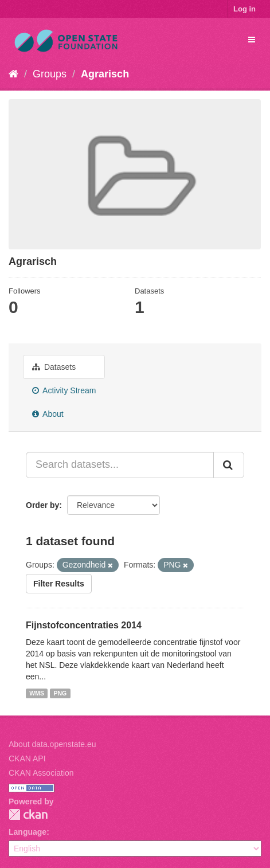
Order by (42, 505)
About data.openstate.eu (52, 744)
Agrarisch (105, 74)
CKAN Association (41, 773)
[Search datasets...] (120, 465)
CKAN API (27, 758)
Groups (50, 74)
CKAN (28, 814)
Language (28, 832)
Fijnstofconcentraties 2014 (84, 625)
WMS (37, 693)
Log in (244, 9)
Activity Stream (64, 390)
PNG (60, 693)
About (48, 414)
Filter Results (59, 584)
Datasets (54, 367)
